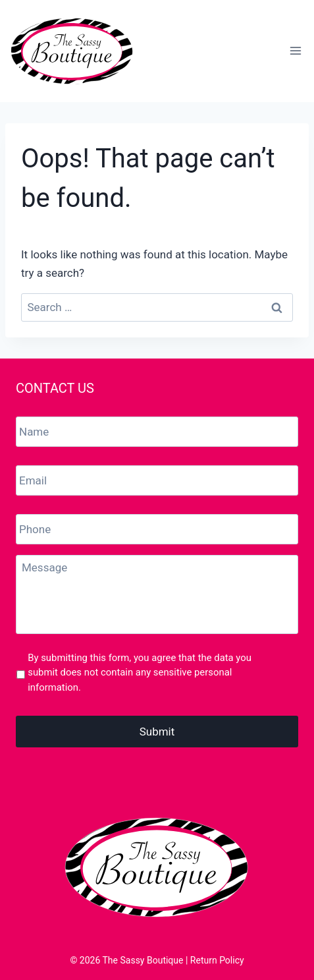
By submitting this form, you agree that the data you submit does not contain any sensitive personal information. (140, 673)
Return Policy (217, 960)
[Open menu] (295, 51)
